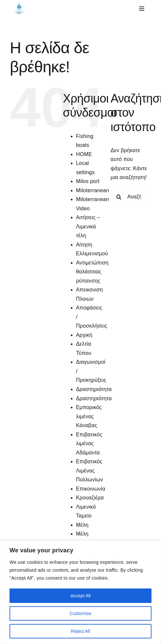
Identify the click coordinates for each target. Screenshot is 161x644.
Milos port (88, 181)
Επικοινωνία (91, 489)
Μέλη (82, 525)
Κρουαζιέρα (90, 498)
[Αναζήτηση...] (131, 197)
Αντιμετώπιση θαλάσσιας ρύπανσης (92, 272)
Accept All (80, 596)
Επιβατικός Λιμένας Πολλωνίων (90, 471)
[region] (80, 592)
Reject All (80, 631)
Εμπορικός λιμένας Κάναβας (89, 416)
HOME (84, 154)
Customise (80, 613)
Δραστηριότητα (94, 389)
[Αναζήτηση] (119, 197)
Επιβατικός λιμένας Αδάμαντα (89, 444)
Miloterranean (93, 190)
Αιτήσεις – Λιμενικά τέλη (88, 226)
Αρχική (84, 335)
